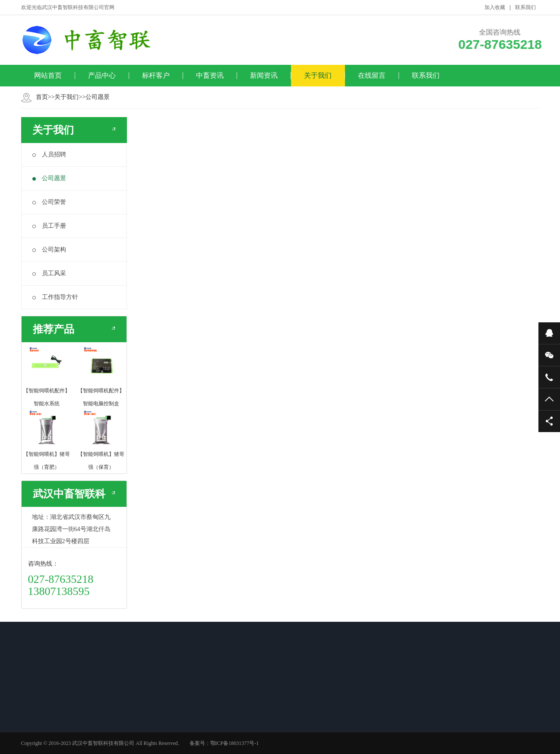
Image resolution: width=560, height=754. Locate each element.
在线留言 (372, 75)
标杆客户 (156, 75)
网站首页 (48, 75)
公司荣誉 (49, 202)
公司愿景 (98, 97)
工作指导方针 (55, 297)
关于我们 (318, 75)
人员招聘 (49, 154)
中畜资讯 (210, 75)
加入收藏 (495, 7)
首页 (42, 97)
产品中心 (102, 75)
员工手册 (49, 226)
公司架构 (49, 250)
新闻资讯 (264, 75)
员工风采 (49, 273)
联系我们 (525, 7)
